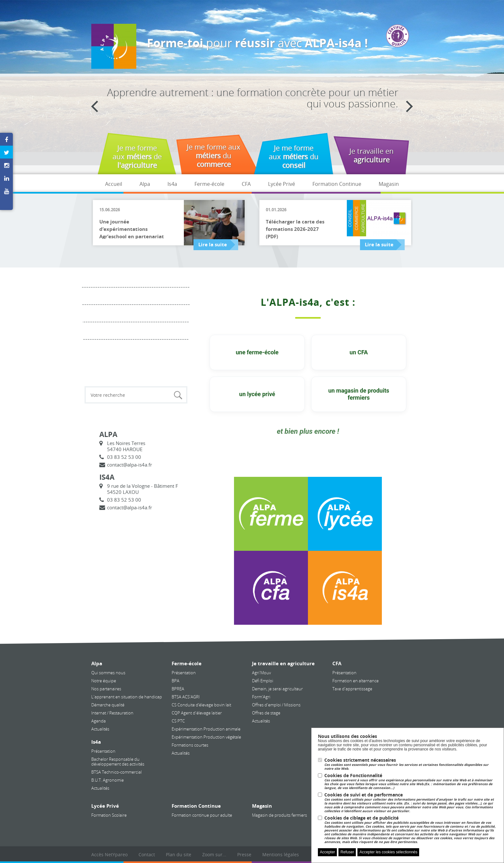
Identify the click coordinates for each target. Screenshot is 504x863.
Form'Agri (261, 697)
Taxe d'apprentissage (352, 689)
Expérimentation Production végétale (206, 737)
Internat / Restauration (112, 713)
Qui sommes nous (108, 673)
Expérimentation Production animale (206, 729)
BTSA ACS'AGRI (186, 697)
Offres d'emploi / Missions (276, 705)
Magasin (389, 184)
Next (409, 106)
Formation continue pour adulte (202, 815)
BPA (175, 681)
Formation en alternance (355, 681)
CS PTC (178, 721)
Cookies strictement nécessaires (411, 764)
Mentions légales (281, 854)
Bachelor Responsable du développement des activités (118, 762)
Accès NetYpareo (109, 854)
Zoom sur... (214, 854)
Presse (244, 854)
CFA (246, 184)
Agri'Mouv (261, 673)
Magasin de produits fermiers (279, 815)
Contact (147, 854)
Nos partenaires (106, 689)
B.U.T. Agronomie (108, 780)
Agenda (99, 721)
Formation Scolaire (109, 815)
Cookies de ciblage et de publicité (411, 830)
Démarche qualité (108, 705)
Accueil (114, 184)
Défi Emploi (263, 681)
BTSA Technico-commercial (117, 772)
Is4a (172, 184)
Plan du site (179, 854)
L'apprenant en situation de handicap (127, 697)
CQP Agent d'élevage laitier (197, 713)
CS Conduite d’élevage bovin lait (201, 705)
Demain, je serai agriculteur (277, 689)
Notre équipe (104, 681)
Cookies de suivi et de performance (411, 803)
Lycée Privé (282, 184)
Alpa (145, 184)
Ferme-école (209, 184)
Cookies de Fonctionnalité (411, 781)
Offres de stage (266, 713)
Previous (95, 106)
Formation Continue (337, 184)
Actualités (100, 729)
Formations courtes (190, 745)
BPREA (178, 689)
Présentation (103, 751)
